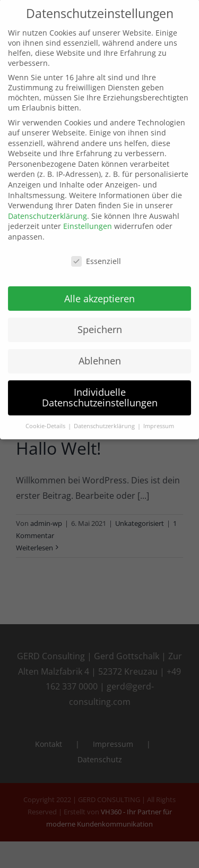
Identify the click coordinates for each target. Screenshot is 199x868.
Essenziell (96, 255)
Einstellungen (88, 220)
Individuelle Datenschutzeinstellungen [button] (100, 392)
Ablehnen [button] (100, 355)
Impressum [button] (159, 420)
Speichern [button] (100, 324)
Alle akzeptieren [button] (99, 292)
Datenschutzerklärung (47, 210)
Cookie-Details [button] (46, 420)
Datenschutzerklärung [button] (105, 420)
